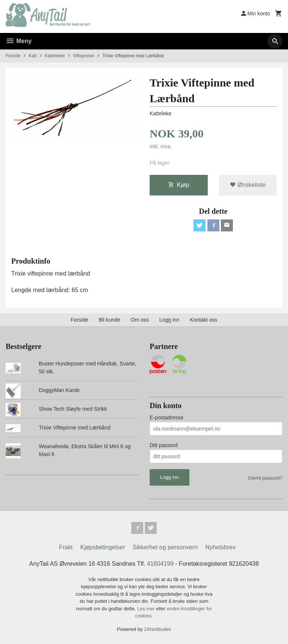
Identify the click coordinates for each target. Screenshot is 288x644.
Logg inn (169, 320)
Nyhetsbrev (221, 547)
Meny (19, 41)
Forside (13, 56)
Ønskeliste (248, 185)
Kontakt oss (203, 320)
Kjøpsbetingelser (103, 547)
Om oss (140, 320)
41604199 (160, 564)
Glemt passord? (265, 478)
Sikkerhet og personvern (165, 547)
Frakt (66, 547)
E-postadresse (166, 417)
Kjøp (179, 185)
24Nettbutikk (157, 629)
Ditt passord (164, 445)
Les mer (147, 609)
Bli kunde (109, 320)
